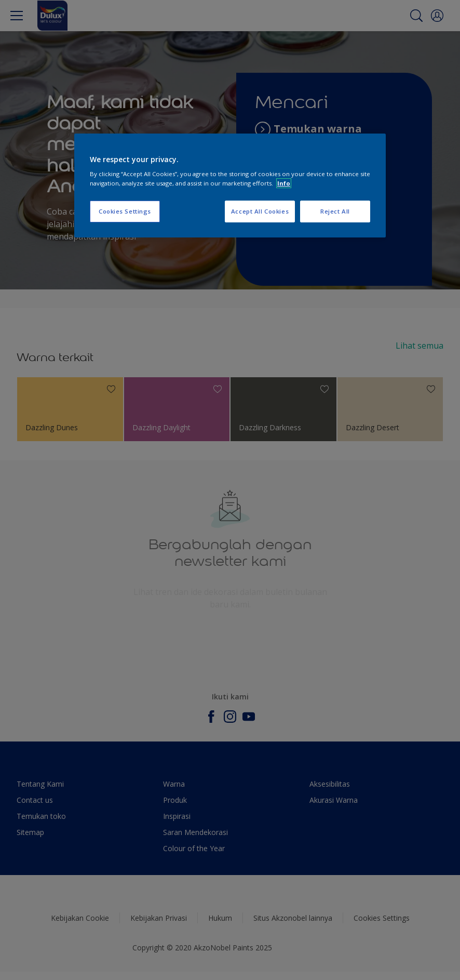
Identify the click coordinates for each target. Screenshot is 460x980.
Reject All (335, 211)
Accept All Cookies (260, 211)
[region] (230, 186)
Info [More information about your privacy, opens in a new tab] (284, 183)
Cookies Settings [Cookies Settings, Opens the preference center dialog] (125, 211)
